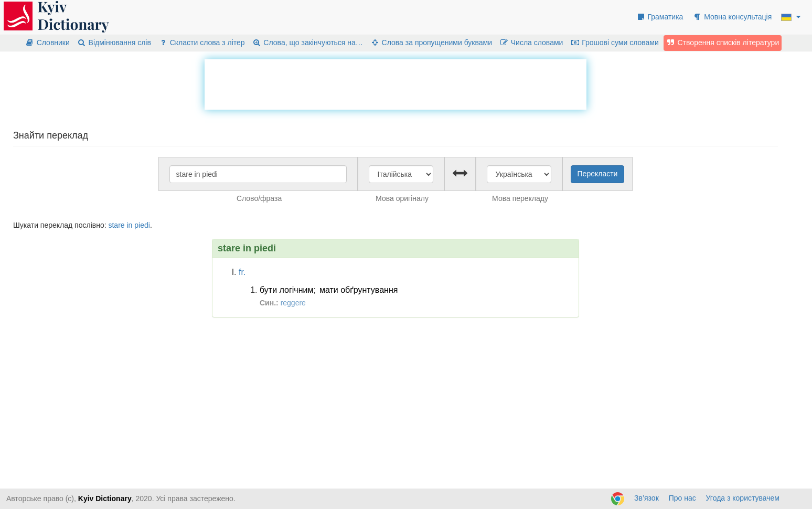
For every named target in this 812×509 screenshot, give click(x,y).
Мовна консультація (732, 17)
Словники (47, 43)
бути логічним (286, 290)
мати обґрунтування (359, 290)
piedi (142, 225)
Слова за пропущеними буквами (431, 43)
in (130, 225)
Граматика (660, 17)
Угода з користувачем (743, 498)
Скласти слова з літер (202, 43)
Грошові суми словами (615, 43)
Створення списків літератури (723, 43)
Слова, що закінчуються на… (308, 43)
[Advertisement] (396, 83)
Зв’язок (647, 498)
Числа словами (531, 43)
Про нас (682, 498)
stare (116, 225)
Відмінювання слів (114, 43)
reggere (293, 303)
